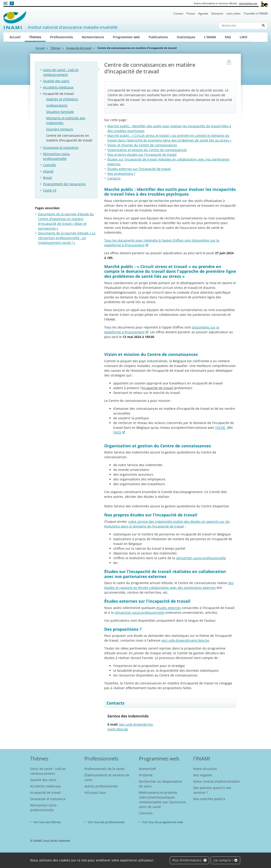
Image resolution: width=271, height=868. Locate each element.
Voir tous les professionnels (106, 822)
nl (5, 3)
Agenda (203, 13)
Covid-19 (50, 190)
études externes (169, 608)
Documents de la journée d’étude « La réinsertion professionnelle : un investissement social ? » (67, 238)
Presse (191, 13)
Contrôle (50, 165)
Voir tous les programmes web (163, 822)
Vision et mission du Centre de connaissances (142, 145)
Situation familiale (60, 112)
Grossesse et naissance (61, 147)
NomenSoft (147, 769)
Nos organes (203, 775)
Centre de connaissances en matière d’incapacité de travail (69, 138)
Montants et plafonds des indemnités (66, 120)
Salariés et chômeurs (62, 99)
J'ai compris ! (226, 860)
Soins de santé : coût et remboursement (61, 72)
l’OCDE (221, 428)
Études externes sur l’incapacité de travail (139, 169)
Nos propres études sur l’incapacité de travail (142, 155)
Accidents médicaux (58, 87)
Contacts (114, 178)
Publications (158, 37)
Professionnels (62, 37)
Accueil (15, 37)
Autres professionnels (101, 786)
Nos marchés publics (209, 799)
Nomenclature (93, 37)
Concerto (146, 813)
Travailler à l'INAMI (256, 13)
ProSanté (146, 775)
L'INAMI (210, 37)
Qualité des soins (56, 81)
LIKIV (244, 37)
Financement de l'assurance (64, 184)
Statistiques (186, 37)
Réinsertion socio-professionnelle (57, 156)
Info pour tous (95, 792)
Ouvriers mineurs (60, 129)
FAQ (228, 37)
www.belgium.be (248, 3)
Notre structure (205, 769)
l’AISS (117, 432)
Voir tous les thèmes (47, 822)
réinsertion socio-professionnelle (201, 558)
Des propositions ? (121, 174)
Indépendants (57, 105)
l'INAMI (202, 758)
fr (12, 3)
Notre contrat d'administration (217, 781)
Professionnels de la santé (104, 769)
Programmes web (126, 37)
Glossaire (217, 13)
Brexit (47, 178)
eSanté (48, 171)
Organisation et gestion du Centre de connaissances (147, 150)
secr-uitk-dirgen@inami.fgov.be (185, 640)
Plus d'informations (189, 860)
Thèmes (38, 37)
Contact (178, 13)
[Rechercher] (239, 26)
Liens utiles (233, 13)
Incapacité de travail (79, 48)
